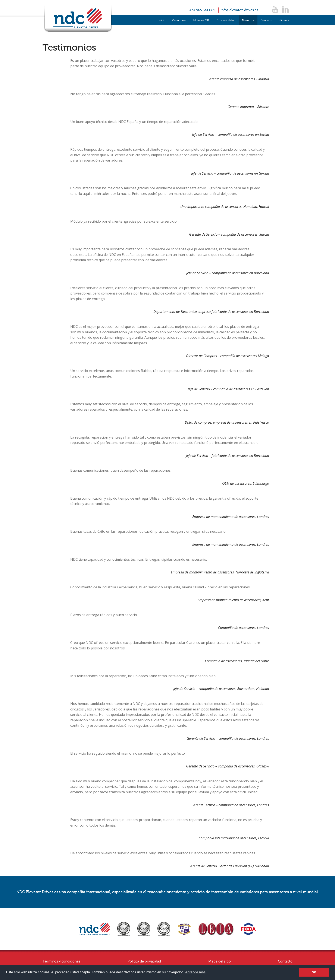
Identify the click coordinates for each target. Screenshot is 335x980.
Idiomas (284, 20)
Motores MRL (202, 20)
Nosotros (248, 20)
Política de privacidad (144, 961)
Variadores (179, 20)
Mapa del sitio (220, 961)
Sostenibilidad (226, 20)
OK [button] (314, 972)
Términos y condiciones (61, 961)
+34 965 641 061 (202, 10)
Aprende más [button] (195, 972)
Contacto (266, 20)
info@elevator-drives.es (239, 10)
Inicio (162, 20)
